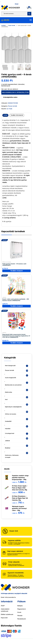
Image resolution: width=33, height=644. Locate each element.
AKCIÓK (6, 20)
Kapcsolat (4, 618)
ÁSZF (3, 606)
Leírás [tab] (5, 115)
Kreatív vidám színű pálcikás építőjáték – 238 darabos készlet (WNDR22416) (15, 300)
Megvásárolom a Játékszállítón (15, 92)
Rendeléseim (22, 619)
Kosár (19, 612)
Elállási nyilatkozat (7, 614)
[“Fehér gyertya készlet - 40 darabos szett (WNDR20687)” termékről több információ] (16, 271)
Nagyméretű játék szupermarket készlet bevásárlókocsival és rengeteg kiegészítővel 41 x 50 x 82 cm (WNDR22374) (16, 336)
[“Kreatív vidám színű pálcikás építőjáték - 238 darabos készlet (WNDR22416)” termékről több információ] (16, 306)
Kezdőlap (3, 26)
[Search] (29, 14)
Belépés (20, 606)
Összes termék (12, 26)
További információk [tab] (17, 115)
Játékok (4, 297)
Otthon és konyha (7, 262)
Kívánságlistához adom (10, 97)
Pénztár (20, 616)
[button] (29, 36)
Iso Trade (9, 109)
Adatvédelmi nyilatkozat (5, 610)
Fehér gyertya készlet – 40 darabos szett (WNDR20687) (14, 265)
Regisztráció (22, 609)
